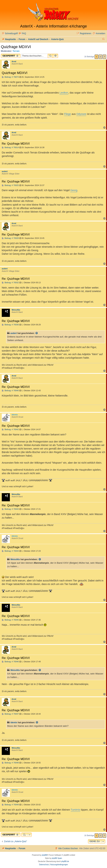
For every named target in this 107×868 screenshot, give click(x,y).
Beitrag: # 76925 (10, 185)
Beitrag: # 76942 (10, 430)
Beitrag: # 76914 (10, 148)
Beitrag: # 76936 (10, 325)
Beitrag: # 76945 (10, 620)
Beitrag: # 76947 (10, 714)
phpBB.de (65, 861)
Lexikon (64, 93)
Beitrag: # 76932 (10, 283)
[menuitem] (22, 34)
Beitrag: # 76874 (10, 77)
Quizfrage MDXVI (16, 47)
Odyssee (81, 114)
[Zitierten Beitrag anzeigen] (37, 333)
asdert (5, 171)
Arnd (14, 61)
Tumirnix (75, 810)
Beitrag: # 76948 (10, 763)
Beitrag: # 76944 (10, 551)
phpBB (44, 855)
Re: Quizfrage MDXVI (16, 144)
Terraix (16, 51)
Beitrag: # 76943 (10, 509)
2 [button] (100, 57)
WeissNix (16, 310)
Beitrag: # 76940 (10, 391)
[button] (104, 57)
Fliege (67, 114)
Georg (74, 190)
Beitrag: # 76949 (10, 805)
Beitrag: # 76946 (10, 662)
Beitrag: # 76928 (10, 238)
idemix (15, 415)
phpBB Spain (57, 858)
